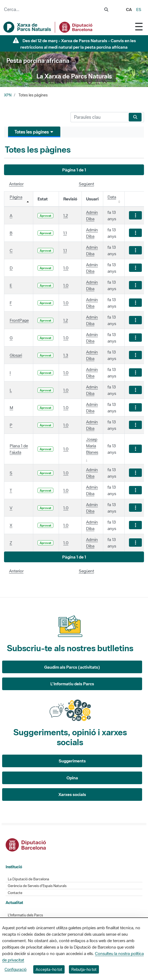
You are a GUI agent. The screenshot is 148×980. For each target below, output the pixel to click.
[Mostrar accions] (135, 215)
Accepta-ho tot (49, 969)
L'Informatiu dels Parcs (72, 684)
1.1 (65, 233)
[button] (74, 170)
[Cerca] (99, 117)
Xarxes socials (72, 794)
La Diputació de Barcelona (28, 879)
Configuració (16, 969)
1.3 (66, 355)
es (139, 9)
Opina (72, 778)
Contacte (15, 893)
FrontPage (19, 320)
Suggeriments (72, 761)
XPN (8, 95)
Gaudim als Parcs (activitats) (72, 667)
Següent (86, 184)
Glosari (16, 355)
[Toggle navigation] (139, 26)
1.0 (66, 268)
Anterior (16, 184)
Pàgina (16, 197)
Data (112, 197)
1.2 (66, 215)
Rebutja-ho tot (84, 969)
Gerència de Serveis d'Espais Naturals (37, 886)
